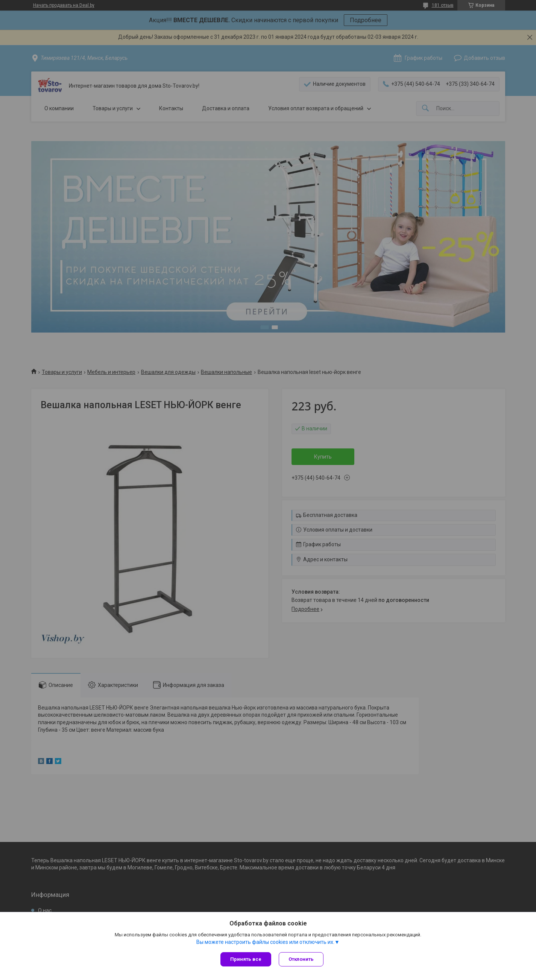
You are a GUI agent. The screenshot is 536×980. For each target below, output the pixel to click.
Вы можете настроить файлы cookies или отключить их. (265, 942)
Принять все (246, 959)
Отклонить (301, 959)
